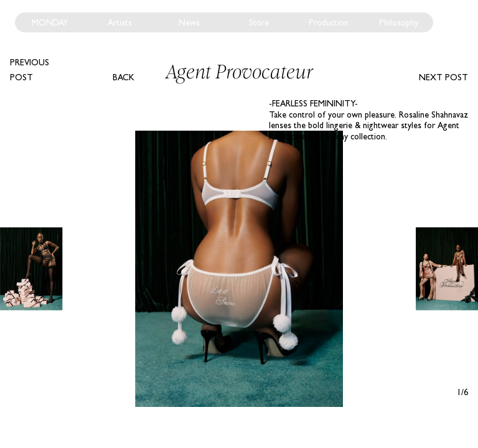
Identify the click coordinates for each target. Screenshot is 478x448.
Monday (50, 22)
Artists (120, 22)
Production (329, 22)
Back (124, 77)
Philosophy (399, 22)
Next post (443, 77)
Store (259, 22)
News (189, 22)
